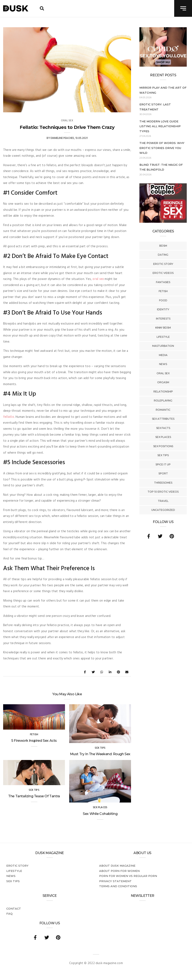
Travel (163, 501)
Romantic (163, 410)
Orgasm (163, 382)
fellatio (9, 417)
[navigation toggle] (183, 8)
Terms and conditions (118, 886)
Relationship (163, 392)
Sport (163, 473)
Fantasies (163, 282)
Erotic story (163, 264)
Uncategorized (163, 510)
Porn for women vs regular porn (128, 876)
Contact (14, 909)
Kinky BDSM (163, 328)
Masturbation (163, 346)
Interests (163, 319)
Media (163, 355)
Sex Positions (163, 446)
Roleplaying (163, 401)
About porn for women (119, 871)
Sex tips (163, 455)
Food (163, 300)
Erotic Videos (163, 273)
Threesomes (163, 483)
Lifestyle (163, 337)
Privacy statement (115, 881)
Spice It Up (163, 464)
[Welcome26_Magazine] (163, 222)
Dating (163, 255)
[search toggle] (42, 8)
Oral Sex (163, 373)
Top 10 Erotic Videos (163, 492)
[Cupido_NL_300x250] (163, 66)
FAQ (9, 914)
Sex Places (163, 437)
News (163, 364)
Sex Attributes (163, 419)
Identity (163, 309)
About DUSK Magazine (117, 866)
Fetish (163, 291)
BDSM (163, 246)
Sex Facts (163, 428)
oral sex (98, 279)
